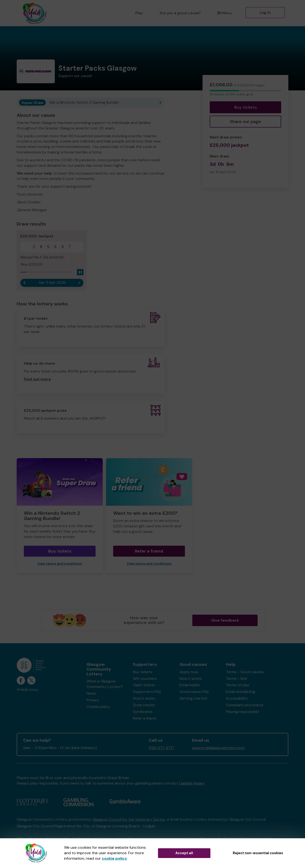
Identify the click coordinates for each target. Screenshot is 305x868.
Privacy (93, 700)
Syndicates (143, 712)
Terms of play (238, 685)
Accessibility (237, 699)
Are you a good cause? (180, 13)
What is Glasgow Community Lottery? (105, 684)
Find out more (37, 379)
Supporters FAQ (147, 692)
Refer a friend (149, 551)
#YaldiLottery (28, 690)
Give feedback (225, 620)
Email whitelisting (241, 692)
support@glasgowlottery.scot (219, 748)
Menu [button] (225, 13)
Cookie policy (98, 707)
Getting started (193, 699)
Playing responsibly (243, 712)
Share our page (245, 122)
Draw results (144, 705)
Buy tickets (246, 107)
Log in (265, 12)
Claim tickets (144, 685)
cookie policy (114, 858)
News (91, 694)
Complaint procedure (245, 705)
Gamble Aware (192, 783)
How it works (144, 699)
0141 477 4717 (161, 748)
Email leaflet (190, 685)
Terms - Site (236, 679)
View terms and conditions (60, 564)
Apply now (189, 672)
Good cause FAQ (194, 692)
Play (139, 13)
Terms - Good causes (245, 672)
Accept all (184, 853)
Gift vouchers (145, 679)
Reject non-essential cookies (258, 853)
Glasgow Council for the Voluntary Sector (129, 819)
